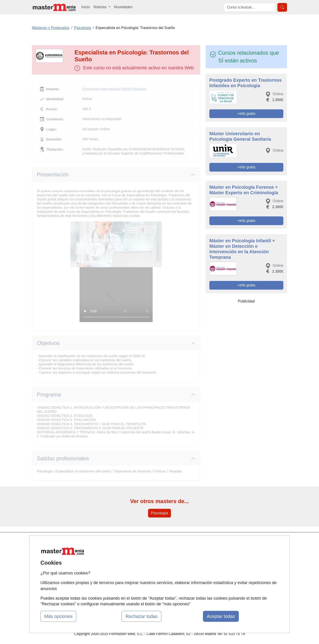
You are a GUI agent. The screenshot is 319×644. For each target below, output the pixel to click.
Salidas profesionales (63, 458)
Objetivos (48, 343)
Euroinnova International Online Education (114, 89)
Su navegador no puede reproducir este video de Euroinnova (116, 295)
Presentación (53, 174)
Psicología (159, 513)
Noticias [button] (100, 7)
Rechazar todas (141, 616)
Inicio (86, 7)
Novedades (123, 7)
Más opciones (58, 616)
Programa (49, 395)
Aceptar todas (221, 616)
